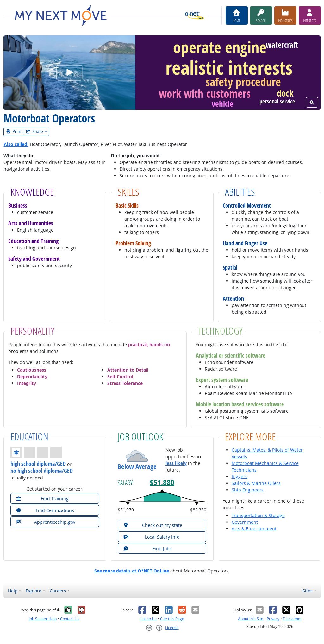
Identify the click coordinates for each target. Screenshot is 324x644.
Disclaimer (292, 619)
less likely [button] (176, 463)
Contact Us (70, 619)
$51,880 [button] (162, 482)
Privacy (273, 619)
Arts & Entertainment (254, 529)
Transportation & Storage (258, 515)
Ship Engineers (248, 490)
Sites (308, 591)
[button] (36, 452)
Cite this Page (172, 619)
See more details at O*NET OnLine (132, 571)
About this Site (251, 619)
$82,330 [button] (198, 510)
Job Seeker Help (43, 619)
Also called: (16, 144)
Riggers (240, 476)
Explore (34, 591)
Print (14, 131)
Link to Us (148, 619)
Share (35, 131)
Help (13, 591)
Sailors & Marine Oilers (256, 483)
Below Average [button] (137, 467)
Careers (58, 591)
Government (245, 522)
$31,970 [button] (126, 510)
